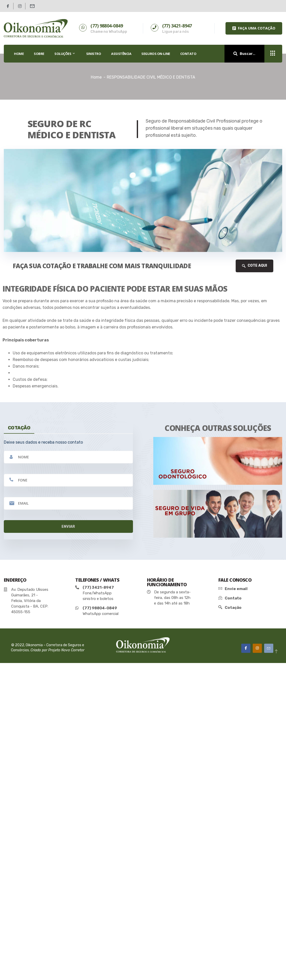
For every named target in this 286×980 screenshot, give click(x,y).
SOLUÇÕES (65, 54)
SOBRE (39, 54)
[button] (254, 28)
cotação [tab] (19, 428)
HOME (19, 54)
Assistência (121, 54)
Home (96, 77)
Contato (188, 54)
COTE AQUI (254, 266)
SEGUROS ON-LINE (156, 54)
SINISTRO (94, 54)
